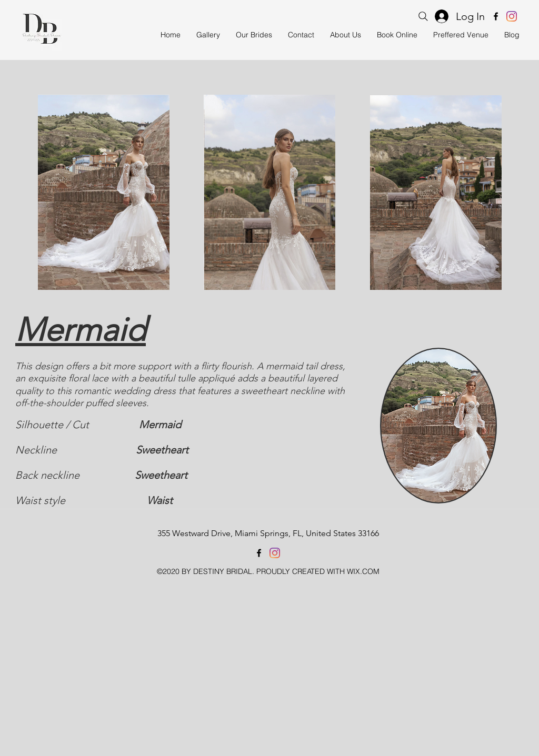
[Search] (423, 16)
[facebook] (496, 16)
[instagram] (512, 16)
